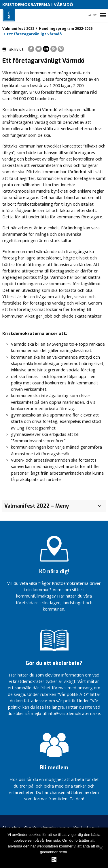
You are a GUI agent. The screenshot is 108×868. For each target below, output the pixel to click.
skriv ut (13, 49)
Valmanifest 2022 (18, 28)
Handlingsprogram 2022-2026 (66, 28)
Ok (54, 859)
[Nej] (101, 848)
